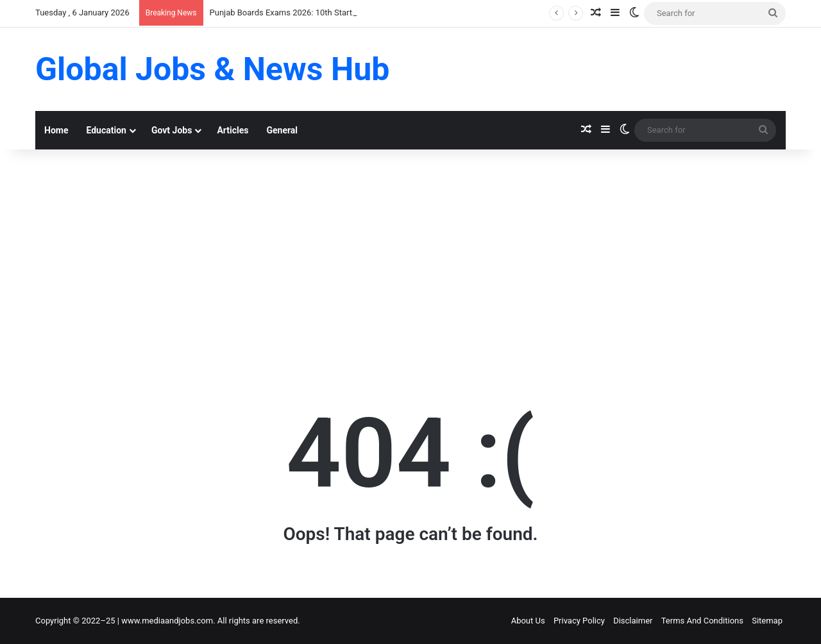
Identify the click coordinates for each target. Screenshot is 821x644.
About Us (528, 621)
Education (106, 130)
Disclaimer (633, 621)
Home (56, 130)
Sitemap (767, 621)
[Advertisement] (410, 258)
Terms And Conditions (702, 621)
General (282, 130)
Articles (233, 130)
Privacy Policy (579, 621)
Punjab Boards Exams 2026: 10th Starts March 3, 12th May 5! (323, 13)
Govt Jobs (172, 130)
